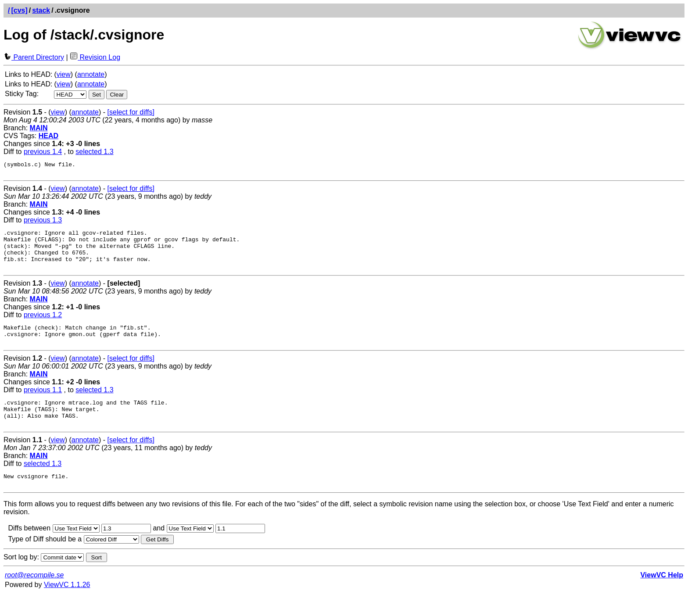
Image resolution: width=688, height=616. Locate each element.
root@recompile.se (34, 597)
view (64, 74)
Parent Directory (34, 57)
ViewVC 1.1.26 (67, 607)
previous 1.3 (43, 223)
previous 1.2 (43, 325)
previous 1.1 (43, 404)
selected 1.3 (94, 152)
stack (41, 10)
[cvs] (19, 10)
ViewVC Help (662, 597)
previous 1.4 (43, 152)
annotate (91, 74)
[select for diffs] (131, 112)
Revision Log (95, 57)
